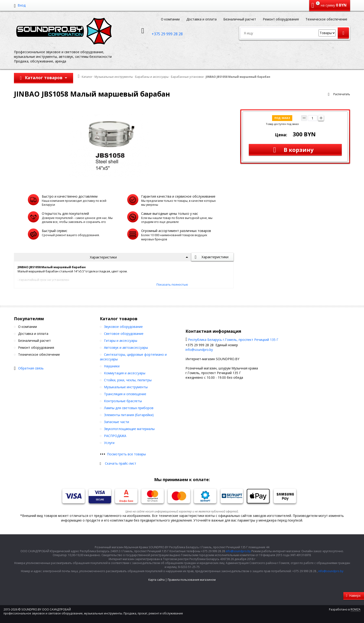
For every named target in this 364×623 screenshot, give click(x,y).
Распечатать (342, 94)
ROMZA (356, 609)
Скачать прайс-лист (121, 463)
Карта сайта (156, 580)
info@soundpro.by (199, 350)
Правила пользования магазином (192, 580)
